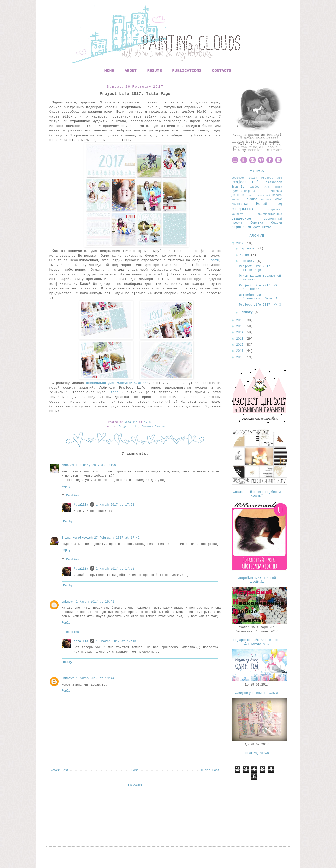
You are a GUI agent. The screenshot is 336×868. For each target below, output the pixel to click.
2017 (241, 243)
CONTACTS (222, 71)
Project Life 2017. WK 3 (260, 305)
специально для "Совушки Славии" (117, 383)
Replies (73, 496)
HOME (109, 71)
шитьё (267, 227)
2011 (241, 351)
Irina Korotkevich (77, 538)
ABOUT (131, 71)
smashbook (274, 182)
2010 (241, 357)
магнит (266, 199)
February (248, 261)
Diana (114, 392)
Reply (66, 487)
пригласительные (270, 214)
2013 (241, 339)
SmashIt (238, 187)
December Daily (244, 178)
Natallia (81, 505)
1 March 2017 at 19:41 (95, 602)
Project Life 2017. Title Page (255, 268)
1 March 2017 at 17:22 (115, 569)
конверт (237, 199)
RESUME (154, 71)
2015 (241, 326)
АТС (267, 187)
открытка (243, 209)
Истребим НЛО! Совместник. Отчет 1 (258, 297)
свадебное (241, 219)
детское (238, 195)
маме (279, 199)
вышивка (276, 191)
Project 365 (272, 178)
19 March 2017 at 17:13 (116, 641)
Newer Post (60, 770)
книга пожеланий (258, 195)
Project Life (129, 426)
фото (257, 227)
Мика (65, 465)
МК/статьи (240, 204)
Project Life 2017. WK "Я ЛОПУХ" (258, 287)
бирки (279, 187)
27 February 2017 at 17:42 (117, 538)
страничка (241, 227)
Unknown (68, 602)
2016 (241, 320)
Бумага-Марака (243, 191)
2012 (241, 345)
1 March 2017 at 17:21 (115, 505)
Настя (214, 260)
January (247, 312)
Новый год (269, 204)
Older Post (210, 770)
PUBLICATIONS (187, 71)
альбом (254, 187)
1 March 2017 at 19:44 (95, 678)
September (249, 249)
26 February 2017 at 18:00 (93, 465)
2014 (241, 332)
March (245, 255)
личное (252, 199)
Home (135, 770)
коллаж (277, 195)
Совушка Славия (153, 426)
